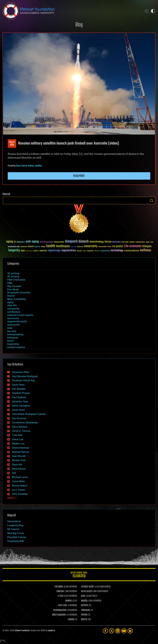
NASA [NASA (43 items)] (23, 251)
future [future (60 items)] (31, 246)
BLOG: (83, 596)
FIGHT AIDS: (63, 606)
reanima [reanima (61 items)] (43, 251)
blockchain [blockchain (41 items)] (116, 242)
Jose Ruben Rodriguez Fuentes (29, 414)
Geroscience (14, 521)
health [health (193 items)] (51, 246)
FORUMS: (71, 620)
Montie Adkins (20, 486)
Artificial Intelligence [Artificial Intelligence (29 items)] (47, 242)
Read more (79, 176)
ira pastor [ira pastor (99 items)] (118, 246)
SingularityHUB (16, 541)
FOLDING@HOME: (60, 610)
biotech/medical (16, 347)
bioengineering (15, 334)
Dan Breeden (19, 389)
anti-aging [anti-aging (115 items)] (32, 242)
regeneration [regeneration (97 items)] (69, 251)
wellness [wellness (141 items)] (145, 250)
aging (10, 302)
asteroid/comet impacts (20, 315)
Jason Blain (18, 481)
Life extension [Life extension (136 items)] (133, 246)
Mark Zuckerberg (16, 299)
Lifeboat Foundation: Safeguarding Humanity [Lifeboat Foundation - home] (71, 11)
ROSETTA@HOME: (59, 615)
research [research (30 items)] (79, 251)
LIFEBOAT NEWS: (88, 587)
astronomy (13, 318)
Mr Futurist (13, 529)
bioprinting (13, 344)
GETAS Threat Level (79, 575)
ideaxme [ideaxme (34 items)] (80, 247)
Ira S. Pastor (19, 490)
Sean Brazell (19, 456)
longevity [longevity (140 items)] (14, 250)
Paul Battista (19, 397)
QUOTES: (84, 620)
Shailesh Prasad (21, 393)
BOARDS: (84, 601)
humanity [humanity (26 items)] (74, 247)
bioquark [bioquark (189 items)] (71, 242)
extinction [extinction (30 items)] (24, 247)
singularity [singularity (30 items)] (90, 251)
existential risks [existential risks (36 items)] (14, 247)
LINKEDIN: (60, 591)
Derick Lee (18, 439)
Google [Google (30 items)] (43, 247)
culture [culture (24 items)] (148, 242)
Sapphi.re (51, 631)
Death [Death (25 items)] (152, 242)
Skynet (11, 296)
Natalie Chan (19, 460)
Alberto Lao (18, 444)
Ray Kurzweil (14, 286)
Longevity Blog (15, 525)
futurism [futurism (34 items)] (37, 247)
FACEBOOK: (59, 587)
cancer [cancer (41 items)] (132, 242)
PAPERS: (84, 615)
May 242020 (12, 144)
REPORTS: (85, 606)
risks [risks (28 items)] (84, 251)
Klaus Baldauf (20, 427)
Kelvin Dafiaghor (21, 406)
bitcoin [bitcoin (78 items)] (108, 242)
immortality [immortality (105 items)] (91, 246)
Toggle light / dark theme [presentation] (153, 11)
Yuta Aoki (17, 435)
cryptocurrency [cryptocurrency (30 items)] (140, 242)
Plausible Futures (17, 537)
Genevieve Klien (20, 372)
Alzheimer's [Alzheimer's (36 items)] (21, 242)
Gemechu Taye (20, 402)
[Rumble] (130, 631)
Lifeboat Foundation (22, 631)
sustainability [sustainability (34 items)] (105, 251)
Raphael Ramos (21, 452)
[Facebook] (105, 631)
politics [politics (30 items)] (36, 251)
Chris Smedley (20, 494)
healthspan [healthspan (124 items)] (63, 246)
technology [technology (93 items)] (117, 251)
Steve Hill (17, 465)
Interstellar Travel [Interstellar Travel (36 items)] (105, 247)
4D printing (13, 276)
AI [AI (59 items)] (15, 242)
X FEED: (61, 596)
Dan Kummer (19, 418)
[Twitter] (112, 631)
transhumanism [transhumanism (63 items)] (132, 251)
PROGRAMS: (86, 610)
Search (152, 200)
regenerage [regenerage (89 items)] (54, 251)
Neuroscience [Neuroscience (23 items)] (29, 251)
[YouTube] (124, 631)
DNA (10, 283)
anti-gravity (13, 309)
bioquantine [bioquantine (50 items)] (59, 242)
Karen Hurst (18, 410)
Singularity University (19, 293)
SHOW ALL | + (12, 498)
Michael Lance (20, 477)
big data (12, 331)
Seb (14, 473)
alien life (12, 305)
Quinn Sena (21, 166)
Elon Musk (13, 289)
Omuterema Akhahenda (25, 423)
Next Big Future (16, 533)
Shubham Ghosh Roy (23, 381)
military (31, 166)
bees (10, 328)
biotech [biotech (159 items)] (84, 242)
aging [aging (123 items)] (10, 242)
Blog (79, 25)
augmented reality (17, 321)
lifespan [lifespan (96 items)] (147, 246)
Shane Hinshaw (20, 448)
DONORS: (69, 601)
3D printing (13, 273)
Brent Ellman (19, 469)
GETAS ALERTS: (87, 591)
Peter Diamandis (16, 280)
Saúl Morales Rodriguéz (25, 376)
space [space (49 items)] (97, 251)
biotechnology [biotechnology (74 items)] (97, 242)
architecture (14, 312)
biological (13, 338)
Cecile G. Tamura (21, 431)
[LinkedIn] (118, 631)
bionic (11, 341)
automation (14, 325)
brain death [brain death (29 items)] (125, 242)
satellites (38, 166)
